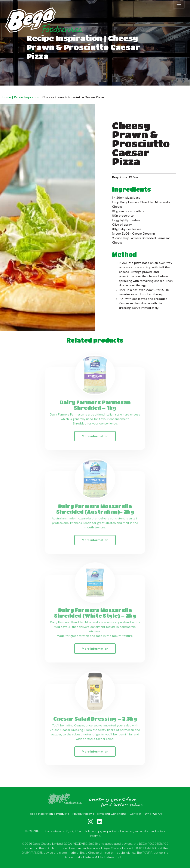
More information (95, 437)
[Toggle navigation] (179, 4)
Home (7, 97)
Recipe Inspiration (27, 97)
